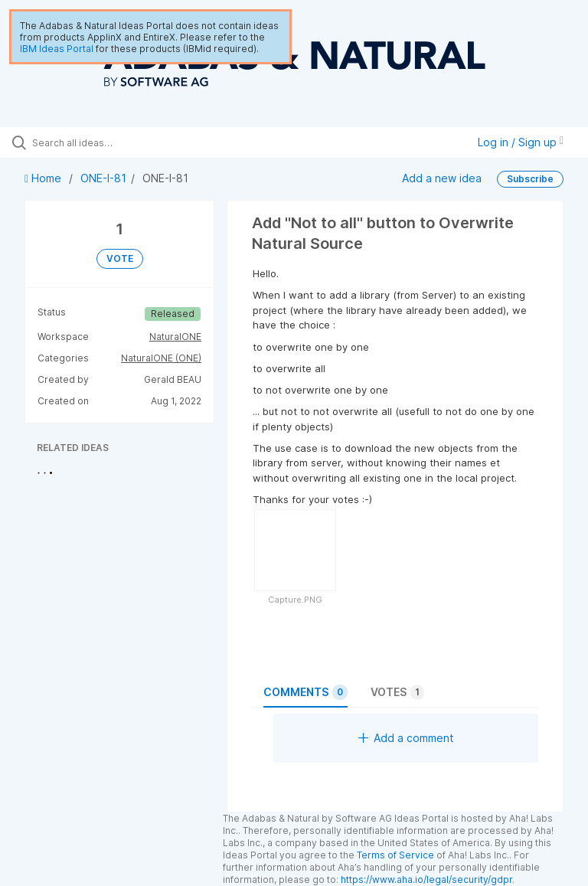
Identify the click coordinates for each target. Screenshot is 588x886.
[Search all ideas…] (103, 142)
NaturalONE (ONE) (161, 358)
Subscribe (530, 179)
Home (44, 178)
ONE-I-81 (103, 178)
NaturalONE (175, 337)
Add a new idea (442, 178)
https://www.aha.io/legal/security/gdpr (426, 879)
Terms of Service (395, 855)
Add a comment (406, 738)
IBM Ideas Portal (57, 49)
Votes (397, 692)
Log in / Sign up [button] (521, 142)
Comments (305, 692)
